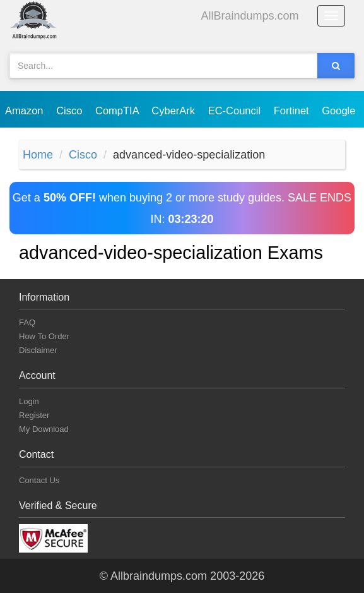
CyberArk (174, 111)
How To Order (44, 336)
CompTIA (118, 111)
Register (34, 415)
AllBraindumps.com (250, 16)
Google (340, 111)
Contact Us (39, 480)
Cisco (71, 111)
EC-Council (236, 111)
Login (29, 401)
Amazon (26, 111)
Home (38, 155)
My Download (44, 429)
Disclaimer (38, 350)
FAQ (27, 322)
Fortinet (293, 111)
